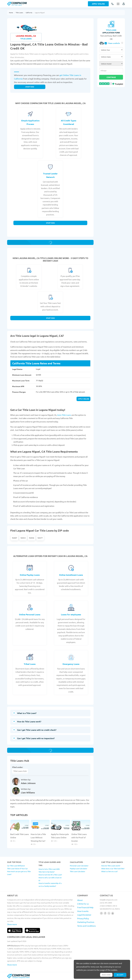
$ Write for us (83, 904)
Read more (106, 975)
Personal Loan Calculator (79, 866)
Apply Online (98, 4)
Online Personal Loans (30, 614)
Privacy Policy (83, 918)
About (80, 900)
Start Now (50, 223)
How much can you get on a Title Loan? (19, 873)
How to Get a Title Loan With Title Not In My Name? (49, 870)
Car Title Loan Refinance (16, 866)
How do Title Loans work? (111, 866)
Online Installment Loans (71, 575)
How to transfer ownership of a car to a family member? (50, 885)
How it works (83, 911)
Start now (30, 87)
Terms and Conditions (87, 926)
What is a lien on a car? (109, 871)
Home (11, 13)
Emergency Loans (71, 664)
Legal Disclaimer (84, 915)
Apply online (83, 399)
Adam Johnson (28, 783)
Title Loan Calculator (78, 871)
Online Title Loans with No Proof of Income (79, 837)
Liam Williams (28, 793)
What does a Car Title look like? (113, 869)
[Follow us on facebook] (105, 913)
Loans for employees (71, 614)
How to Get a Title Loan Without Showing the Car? (38, 837)
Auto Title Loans (64, 415)
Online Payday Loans (30, 575)
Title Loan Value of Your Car (17, 869)
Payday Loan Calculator (79, 869)
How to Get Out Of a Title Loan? (50, 875)
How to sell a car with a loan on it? (50, 879)
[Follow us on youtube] (113, 913)
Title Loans (19, 13)
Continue (111, 77)
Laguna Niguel (40, 13)
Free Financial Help (85, 907)
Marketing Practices (86, 922)
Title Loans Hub (20, 771)
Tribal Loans (30, 664)
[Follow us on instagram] (101, 913)
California (29, 13)
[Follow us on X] (109, 913)
